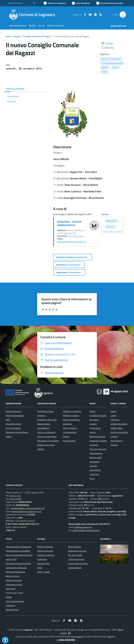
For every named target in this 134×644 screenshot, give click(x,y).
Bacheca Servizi (13, 576)
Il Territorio (115, 420)
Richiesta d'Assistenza (15, 572)
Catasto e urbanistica (46, 432)
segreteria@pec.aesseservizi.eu (86, 530)
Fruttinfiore (42, 559)
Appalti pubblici (44, 424)
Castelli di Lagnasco (46, 555)
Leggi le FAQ (11, 559)
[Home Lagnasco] (33, 15)
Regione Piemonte (45, 547)
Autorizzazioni (43, 428)
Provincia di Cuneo (45, 551)
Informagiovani (96, 453)
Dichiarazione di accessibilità (18, 551)
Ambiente (41, 415)
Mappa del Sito (12, 610)
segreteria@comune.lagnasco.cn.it (72, 242)
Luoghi (113, 415)
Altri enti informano (98, 449)
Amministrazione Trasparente (18, 547)
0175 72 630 (15, 499)
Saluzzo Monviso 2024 (78, 563)
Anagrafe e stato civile (47, 420)
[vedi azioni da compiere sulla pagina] (107, 47)
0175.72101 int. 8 (76, 236)
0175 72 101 (15, 496)
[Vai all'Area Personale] (109, 3)
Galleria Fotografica (119, 424)
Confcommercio (75, 568)
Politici (9, 436)
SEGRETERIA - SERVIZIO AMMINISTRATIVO (69, 223)
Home (8, 36)
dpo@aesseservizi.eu (83, 527)
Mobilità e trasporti (71, 415)
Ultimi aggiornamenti (15, 601)
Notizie (93, 411)
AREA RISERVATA (65, 640)
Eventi (113, 411)
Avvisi (92, 478)
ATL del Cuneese (75, 555)
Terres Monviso (75, 547)
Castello (93, 424)
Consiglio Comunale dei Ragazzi (37, 36)
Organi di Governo (14, 411)
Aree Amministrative (15, 415)
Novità (17, 36)
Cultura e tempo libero (47, 436)
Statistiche (10, 605)
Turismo (66, 436)
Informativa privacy (14, 584)
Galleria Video (116, 428)
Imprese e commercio (72, 411)
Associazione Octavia (77, 551)
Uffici (8, 420)
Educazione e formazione (48, 441)
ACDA (40, 568)
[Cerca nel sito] (123, 15)
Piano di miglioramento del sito (19, 555)
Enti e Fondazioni (13, 428)
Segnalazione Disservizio (16, 568)
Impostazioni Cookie (14, 593)
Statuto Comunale (14, 580)
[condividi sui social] (107, 43)
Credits (9, 597)
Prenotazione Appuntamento (18, 563)
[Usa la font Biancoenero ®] (55, 3)
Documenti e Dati (13, 424)
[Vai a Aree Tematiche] (81, 3)
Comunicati (94, 474)
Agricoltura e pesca (45, 411)
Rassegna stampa (97, 436)
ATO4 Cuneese (44, 572)
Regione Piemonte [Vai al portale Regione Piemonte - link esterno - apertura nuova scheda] (15, 3)
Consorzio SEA (43, 563)
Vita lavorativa (69, 441)
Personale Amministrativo (17, 432)
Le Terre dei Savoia (76, 559)
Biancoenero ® (77, 637)
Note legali (10, 589)
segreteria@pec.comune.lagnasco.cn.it (28, 508)
